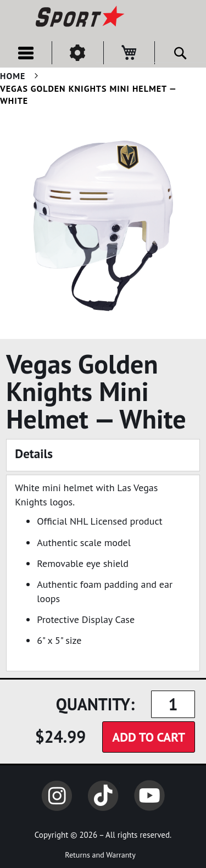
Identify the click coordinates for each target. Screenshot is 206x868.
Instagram (57, 795)
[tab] (103, 455)
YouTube (149, 795)
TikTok (103, 795)
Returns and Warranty (100, 855)
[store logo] (79, 17)
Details (34, 454)
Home (13, 76)
